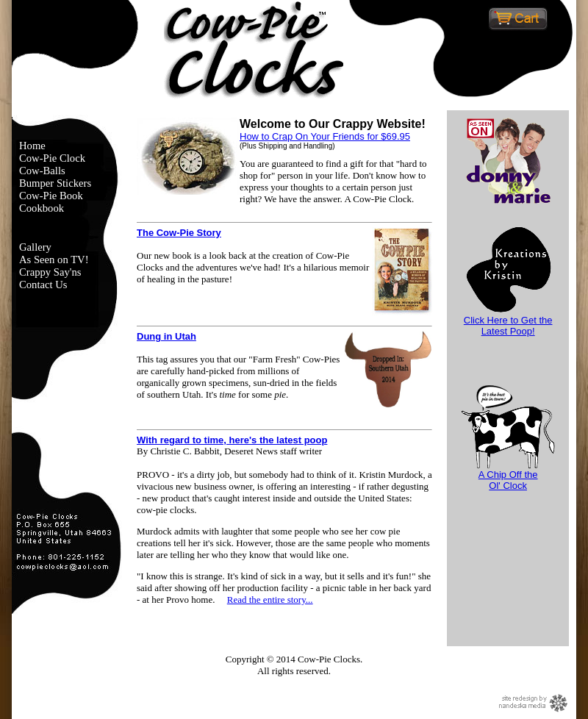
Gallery (35, 247)
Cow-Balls (42, 171)
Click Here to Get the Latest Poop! (508, 321)
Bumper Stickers (55, 183)
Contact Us (43, 285)
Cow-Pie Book (51, 196)
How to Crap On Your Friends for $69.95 (325, 136)
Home (32, 146)
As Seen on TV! (54, 260)
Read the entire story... (270, 600)
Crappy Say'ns (50, 272)
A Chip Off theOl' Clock (508, 476)
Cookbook (42, 208)
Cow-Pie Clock (52, 158)
